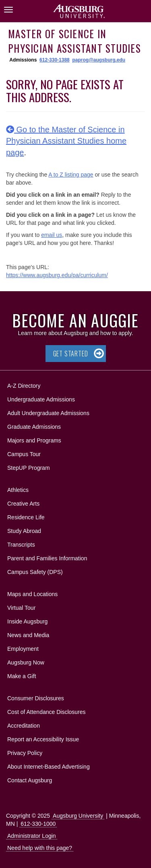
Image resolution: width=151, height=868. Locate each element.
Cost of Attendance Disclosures (47, 712)
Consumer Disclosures (36, 698)
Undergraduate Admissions (41, 399)
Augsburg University (78, 816)
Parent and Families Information (47, 558)
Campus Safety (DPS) (35, 572)
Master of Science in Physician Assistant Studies (74, 41)
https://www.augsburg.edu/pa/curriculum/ (57, 275)
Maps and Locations (32, 594)
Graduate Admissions (34, 427)
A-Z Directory (24, 386)
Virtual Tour (21, 608)
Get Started (71, 354)
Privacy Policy (25, 753)
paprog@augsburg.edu (99, 60)
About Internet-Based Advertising (49, 767)
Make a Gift (22, 676)
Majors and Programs (34, 439)
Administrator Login (32, 836)
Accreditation (24, 726)
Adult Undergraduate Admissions (48, 413)
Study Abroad (24, 531)
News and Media (28, 635)
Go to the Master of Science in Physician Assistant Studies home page (66, 141)
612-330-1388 (55, 60)
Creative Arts (23, 504)
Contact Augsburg (30, 780)
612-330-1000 (38, 824)
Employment (23, 649)
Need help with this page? (40, 848)
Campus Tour (24, 454)
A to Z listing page (71, 175)
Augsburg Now (26, 662)
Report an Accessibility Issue (43, 739)
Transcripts (21, 545)
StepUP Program (29, 468)
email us (52, 235)
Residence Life (26, 517)
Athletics (18, 490)
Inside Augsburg (27, 621)
